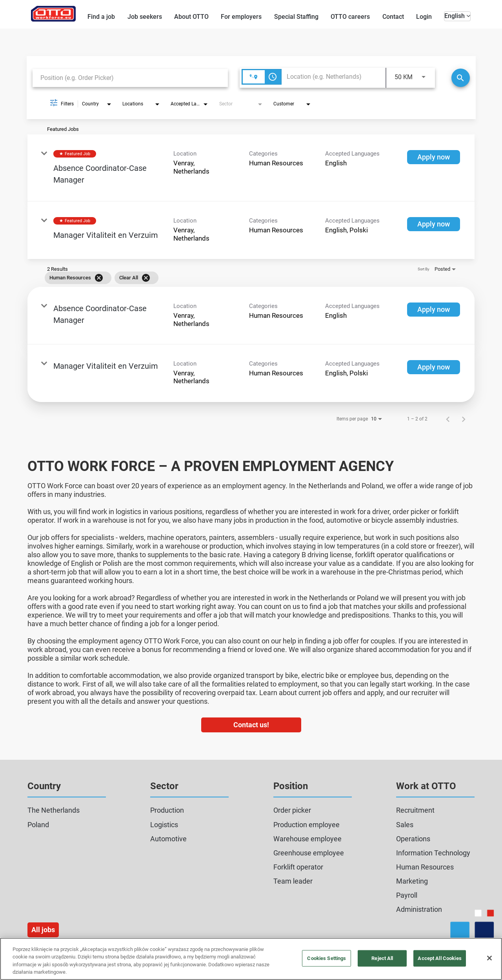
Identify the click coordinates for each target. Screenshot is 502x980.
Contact (393, 17)
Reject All (382, 958)
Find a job (101, 17)
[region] (251, 959)
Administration (419, 909)
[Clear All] (146, 278)
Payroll (407, 895)
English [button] (457, 16)
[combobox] (130, 78)
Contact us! (251, 725)
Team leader (293, 881)
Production (167, 810)
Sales (405, 825)
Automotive (168, 839)
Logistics (164, 825)
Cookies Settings (326, 958)
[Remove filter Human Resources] (99, 278)
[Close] (489, 958)
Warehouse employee (307, 839)
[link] (251, 168)
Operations (413, 839)
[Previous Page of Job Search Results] (448, 419)
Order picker (292, 810)
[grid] (240, 278)
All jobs (43, 930)
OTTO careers (350, 17)
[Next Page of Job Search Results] (464, 419)
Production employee (306, 825)
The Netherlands (54, 810)
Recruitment (415, 810)
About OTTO (191, 17)
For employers (241, 17)
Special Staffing (296, 17)
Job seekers (145, 17)
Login (424, 17)
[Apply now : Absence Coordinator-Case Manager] (434, 157)
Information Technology (433, 853)
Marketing (412, 881)
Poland (38, 825)
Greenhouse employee (309, 853)
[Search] (461, 78)
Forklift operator (298, 867)
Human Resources (425, 867)
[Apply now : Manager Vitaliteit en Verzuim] (434, 224)
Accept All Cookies (439, 958)
